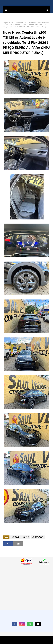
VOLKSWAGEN (21, 23)
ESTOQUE (15, 537)
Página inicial (8, 23)
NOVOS (26, 537)
